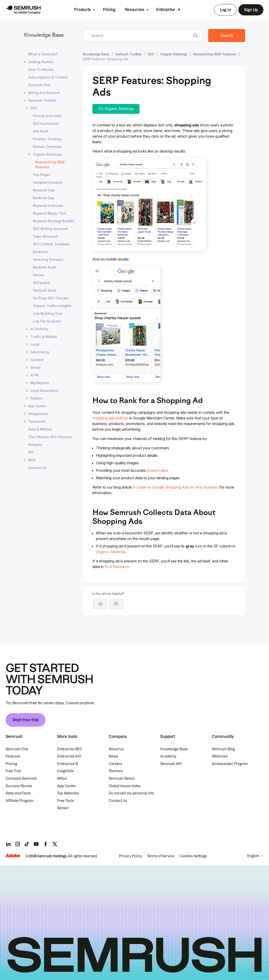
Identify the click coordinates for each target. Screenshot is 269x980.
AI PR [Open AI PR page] (35, 375)
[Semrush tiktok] (27, 844)
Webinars (220, 756)
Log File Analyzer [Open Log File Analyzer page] (47, 321)
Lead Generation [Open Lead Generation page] (44, 391)
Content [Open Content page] (37, 360)
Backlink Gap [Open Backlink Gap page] (44, 198)
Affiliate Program (20, 801)
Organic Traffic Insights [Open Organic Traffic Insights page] (52, 306)
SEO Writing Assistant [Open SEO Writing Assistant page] (51, 229)
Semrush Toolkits (128, 54)
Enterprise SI (68, 764)
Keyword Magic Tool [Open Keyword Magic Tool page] (49, 213)
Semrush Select (122, 779)
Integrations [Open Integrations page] (38, 414)
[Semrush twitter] (55, 844)
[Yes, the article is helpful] (100, 604)
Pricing (109, 10)
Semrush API (171, 764)
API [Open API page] (31, 452)
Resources (134, 10)
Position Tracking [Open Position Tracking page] (47, 139)
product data (157, 470)
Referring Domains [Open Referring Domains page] (48, 259)
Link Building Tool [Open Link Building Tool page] (47, 313)
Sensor (63, 808)
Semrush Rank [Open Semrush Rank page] (45, 290)
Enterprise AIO (69, 756)
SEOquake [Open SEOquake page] (41, 283)
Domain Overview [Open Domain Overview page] (47, 147)
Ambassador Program (230, 764)
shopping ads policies (110, 418)
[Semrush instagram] (17, 844)
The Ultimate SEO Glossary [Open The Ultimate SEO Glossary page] (50, 437)
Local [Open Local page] (35, 344)
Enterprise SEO (70, 749)
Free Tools (66, 801)
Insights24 (65, 771)
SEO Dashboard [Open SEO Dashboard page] (46, 123)
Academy (168, 756)
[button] (116, 604)
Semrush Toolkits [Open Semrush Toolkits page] (42, 100)
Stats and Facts (18, 793)
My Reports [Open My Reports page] (40, 383)
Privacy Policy (131, 856)
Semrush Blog (223, 749)
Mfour (62, 779)
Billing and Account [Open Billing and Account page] (44, 93)
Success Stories (19, 786)
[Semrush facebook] (45, 844)
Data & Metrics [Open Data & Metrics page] (40, 429)
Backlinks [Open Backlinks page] (41, 252)
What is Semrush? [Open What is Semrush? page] (43, 54)
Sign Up (251, 10)
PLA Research (117, 567)
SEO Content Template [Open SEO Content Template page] (51, 244)
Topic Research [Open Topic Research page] (46, 236)
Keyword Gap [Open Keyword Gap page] (44, 190)
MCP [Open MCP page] (32, 460)
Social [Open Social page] (36, 367)
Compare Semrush (21, 779)
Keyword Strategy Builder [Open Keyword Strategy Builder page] (53, 221)
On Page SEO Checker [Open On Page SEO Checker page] (51, 298)
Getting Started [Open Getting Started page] (41, 62)
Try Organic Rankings (116, 109)
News (113, 756)
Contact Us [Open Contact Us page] (37, 468)
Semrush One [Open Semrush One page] (39, 85)
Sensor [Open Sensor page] (39, 275)
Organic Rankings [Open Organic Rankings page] (47, 154)
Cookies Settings (193, 856)
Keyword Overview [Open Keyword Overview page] (48, 206)
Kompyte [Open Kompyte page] (35, 445)
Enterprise (166, 10)
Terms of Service (161, 856)
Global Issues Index (125, 786)
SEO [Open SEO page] (34, 108)
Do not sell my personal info (131, 793)
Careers (115, 764)
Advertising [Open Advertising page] (40, 352)
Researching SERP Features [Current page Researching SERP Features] (50, 165)
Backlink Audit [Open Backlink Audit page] (44, 267)
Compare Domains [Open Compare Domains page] (48, 182)
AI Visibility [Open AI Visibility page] (40, 329)
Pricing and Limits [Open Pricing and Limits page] (47, 116)
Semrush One (17, 749)
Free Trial (13, 771)
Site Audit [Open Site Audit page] (41, 131)
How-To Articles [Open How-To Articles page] (41, 70)
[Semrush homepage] (23, 10)
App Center (67, 786)
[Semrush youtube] (36, 844)
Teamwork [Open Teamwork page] (37, 421)
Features (13, 756)
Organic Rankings (174, 54)
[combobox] (138, 36)
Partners (116, 771)
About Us (116, 749)
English (253, 856)
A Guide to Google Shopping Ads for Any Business (176, 487)
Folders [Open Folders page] (37, 398)
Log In (225, 10)
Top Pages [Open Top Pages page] (42, 175)
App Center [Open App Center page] (37, 406)
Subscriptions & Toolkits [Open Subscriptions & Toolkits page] (48, 77)
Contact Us (118, 801)
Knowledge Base (44, 35)
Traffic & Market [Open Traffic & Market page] (44, 337)
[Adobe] (13, 856)
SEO (151, 54)
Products (82, 10)
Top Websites (68, 793)
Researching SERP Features (215, 54)
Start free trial (26, 720)
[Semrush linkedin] (8, 844)
